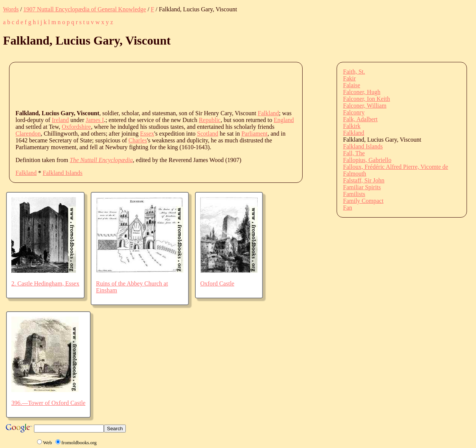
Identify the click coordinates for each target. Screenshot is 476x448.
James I (95, 120)
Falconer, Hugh (362, 92)
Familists (354, 194)
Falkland (268, 113)
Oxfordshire (76, 127)
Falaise (352, 85)
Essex (147, 134)
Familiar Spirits (362, 187)
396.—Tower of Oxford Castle (48, 403)
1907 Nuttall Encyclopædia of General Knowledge (85, 9)
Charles (138, 140)
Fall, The (354, 153)
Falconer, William (365, 106)
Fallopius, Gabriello (367, 160)
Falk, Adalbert (360, 119)
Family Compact (363, 201)
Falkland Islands (63, 173)
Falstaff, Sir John (364, 180)
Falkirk (352, 126)
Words (11, 9)
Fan (348, 208)
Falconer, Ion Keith (366, 99)
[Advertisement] (153, 85)
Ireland (60, 120)
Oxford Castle (217, 283)
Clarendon (28, 134)
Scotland (208, 134)
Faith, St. (354, 72)
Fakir (349, 78)
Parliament (254, 134)
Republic (210, 120)
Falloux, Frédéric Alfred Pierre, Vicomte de (396, 167)
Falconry (354, 112)
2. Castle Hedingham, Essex (45, 283)
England (284, 120)
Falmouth (355, 174)
